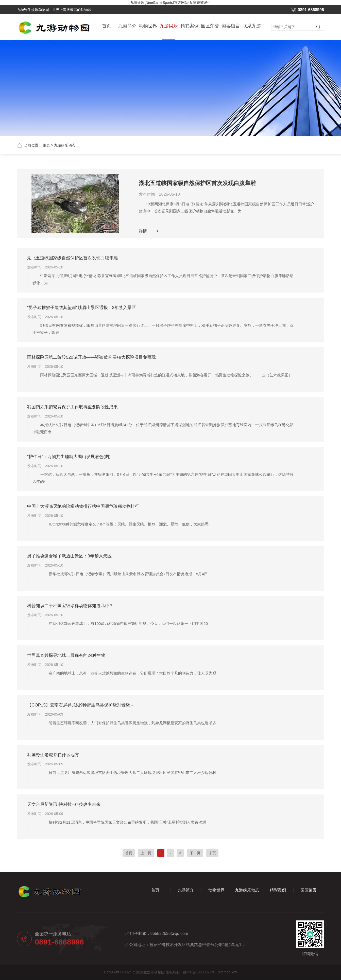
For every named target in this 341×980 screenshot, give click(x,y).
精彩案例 (190, 26)
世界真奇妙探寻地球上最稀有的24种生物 (66, 655)
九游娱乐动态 (169, 32)
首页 (107, 26)
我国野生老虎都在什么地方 (53, 755)
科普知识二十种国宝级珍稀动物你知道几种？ (70, 606)
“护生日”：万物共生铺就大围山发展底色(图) (69, 457)
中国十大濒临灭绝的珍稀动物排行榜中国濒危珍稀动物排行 (83, 506)
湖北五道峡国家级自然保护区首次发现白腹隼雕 (197, 183)
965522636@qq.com (169, 933)
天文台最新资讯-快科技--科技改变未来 (64, 804)
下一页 (195, 853)
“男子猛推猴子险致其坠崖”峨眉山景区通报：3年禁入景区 (82, 308)
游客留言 (231, 26)
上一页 (146, 853)
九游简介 (127, 26)
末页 (212, 853)
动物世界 (148, 26)
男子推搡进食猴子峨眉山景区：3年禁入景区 (69, 556)
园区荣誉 (210, 26)
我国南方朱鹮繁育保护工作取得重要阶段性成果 (72, 407)
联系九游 (252, 26)
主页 (46, 145)
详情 (149, 231)
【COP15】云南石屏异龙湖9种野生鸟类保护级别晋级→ (81, 705)
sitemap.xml (228, 972)
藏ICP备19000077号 (199, 972)
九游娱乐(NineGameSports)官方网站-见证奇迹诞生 (170, 3)
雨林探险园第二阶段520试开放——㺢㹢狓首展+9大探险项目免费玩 (91, 357)
